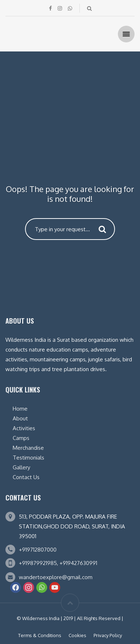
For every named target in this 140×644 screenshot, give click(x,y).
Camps (21, 438)
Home (20, 409)
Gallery (21, 467)
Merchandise (28, 448)
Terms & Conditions (40, 635)
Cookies (77, 635)
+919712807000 (38, 550)
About (20, 418)
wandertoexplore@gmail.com (56, 577)
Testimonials (28, 458)
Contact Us (26, 477)
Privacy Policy (108, 635)
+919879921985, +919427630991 (58, 563)
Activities (24, 428)
